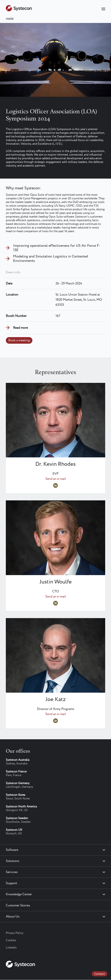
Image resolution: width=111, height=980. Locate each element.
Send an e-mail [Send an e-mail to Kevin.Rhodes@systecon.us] (56, 479)
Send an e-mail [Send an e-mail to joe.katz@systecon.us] (56, 714)
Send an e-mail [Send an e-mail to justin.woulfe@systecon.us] (56, 597)
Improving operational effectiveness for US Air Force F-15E (57, 248)
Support (11, 883)
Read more (20, 328)
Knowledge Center (19, 894)
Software (12, 850)
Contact (100, 974)
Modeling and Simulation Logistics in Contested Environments (50, 259)
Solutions (13, 861)
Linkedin (11, 948)
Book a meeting (19, 340)
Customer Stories (18, 905)
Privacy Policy (15, 933)
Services (12, 872)
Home (10, 18)
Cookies (11, 940)
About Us (13, 917)
